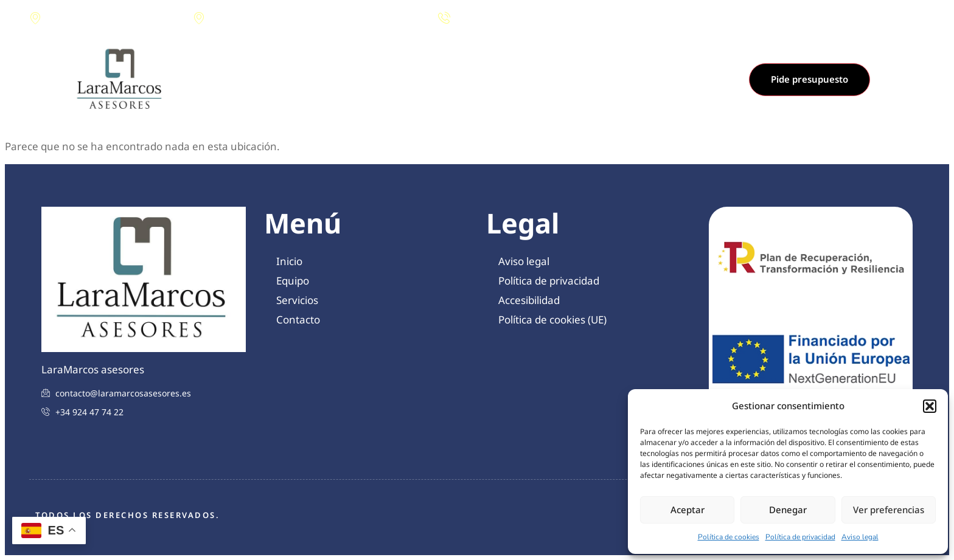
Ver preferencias (889, 510)
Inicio (395, 79)
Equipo (441, 79)
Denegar (788, 510)
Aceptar (688, 510)
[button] (930, 406)
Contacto (552, 79)
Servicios (493, 79)
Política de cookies (729, 537)
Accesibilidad (529, 300)
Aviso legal (860, 537)
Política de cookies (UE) (552, 320)
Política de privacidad (800, 537)
